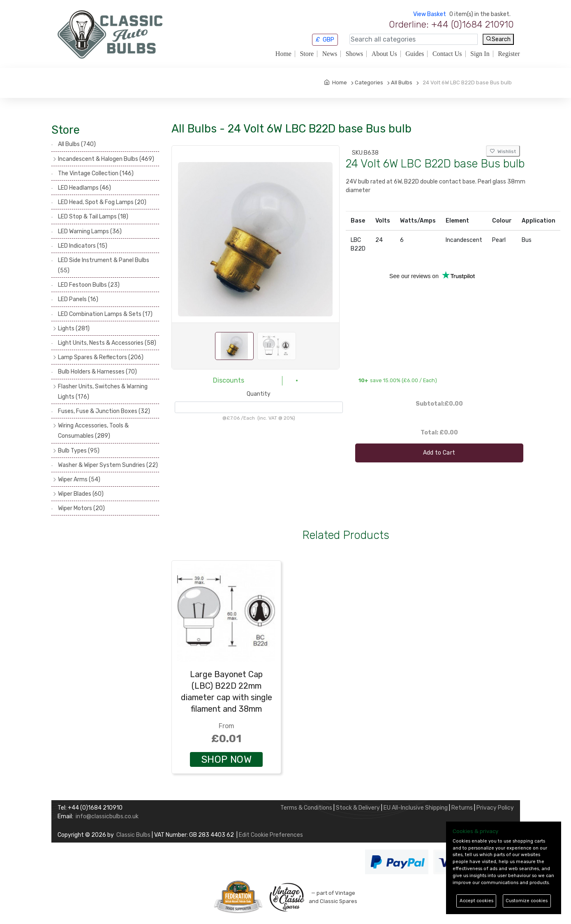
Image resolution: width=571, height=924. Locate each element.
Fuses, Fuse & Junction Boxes (104, 411)
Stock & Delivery (358, 808)
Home (283, 54)
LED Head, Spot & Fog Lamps (102, 202)
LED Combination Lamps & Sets (105, 314)
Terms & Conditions (306, 808)
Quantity (259, 394)
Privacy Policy (495, 808)
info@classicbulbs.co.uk (107, 816)
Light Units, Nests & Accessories (107, 343)
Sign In (480, 54)
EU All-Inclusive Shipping (416, 808)
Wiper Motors (81, 508)
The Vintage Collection (96, 173)
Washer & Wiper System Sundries (108, 465)
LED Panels (78, 299)
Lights (74, 329)
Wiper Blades (81, 494)
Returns (462, 808)
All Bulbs (77, 144)
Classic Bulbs (133, 835)
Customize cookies (527, 901)
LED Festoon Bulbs (89, 285)
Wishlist (503, 151)
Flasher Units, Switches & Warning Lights (103, 392)
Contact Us (447, 54)
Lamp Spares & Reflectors (101, 357)
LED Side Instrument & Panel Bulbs (104, 265)
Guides (415, 54)
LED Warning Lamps (90, 231)
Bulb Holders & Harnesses (97, 372)
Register (509, 54)
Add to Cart (439, 453)
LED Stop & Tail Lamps (93, 217)
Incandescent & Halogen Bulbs (106, 159)
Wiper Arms (79, 479)
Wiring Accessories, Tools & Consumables (93, 431)
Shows (355, 54)
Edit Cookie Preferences (271, 835)
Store (307, 54)
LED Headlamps (84, 188)
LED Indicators (83, 246)
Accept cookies (476, 901)
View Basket (430, 14)
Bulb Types (79, 451)
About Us (384, 54)
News (330, 54)
